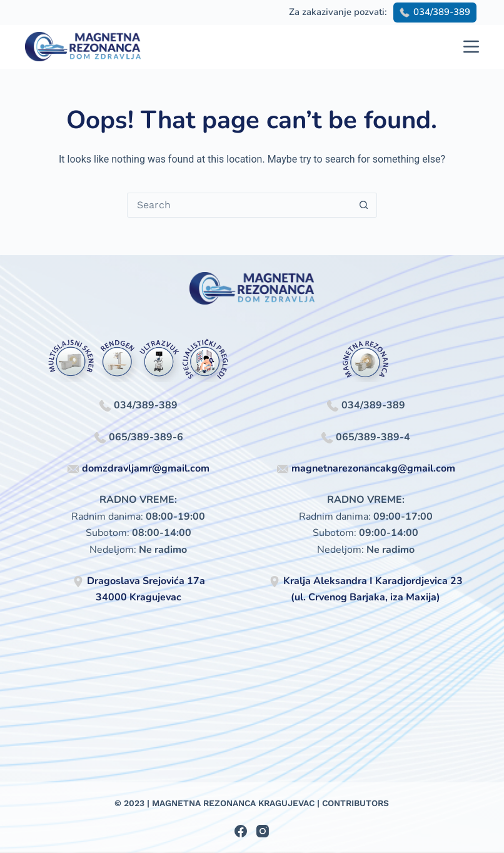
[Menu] (471, 47)
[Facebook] (241, 831)
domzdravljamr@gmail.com (146, 468)
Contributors (355, 803)
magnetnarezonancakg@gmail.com (373, 468)
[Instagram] (263, 831)
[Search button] (364, 205)
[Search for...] (239, 205)
